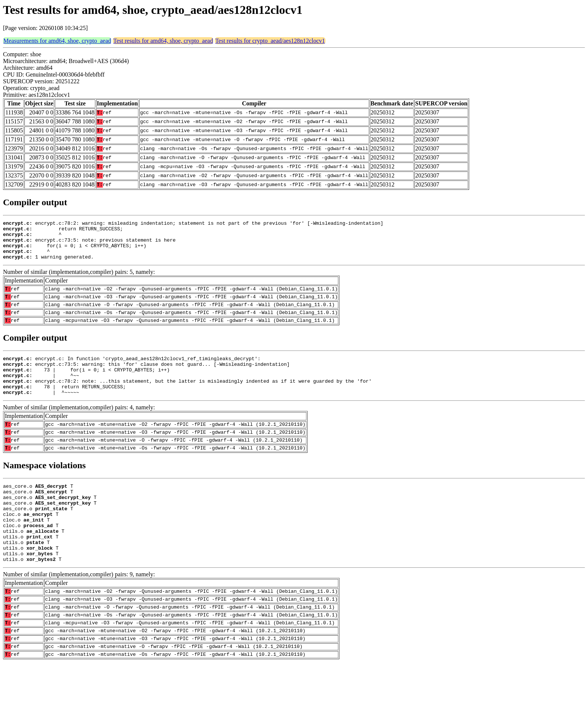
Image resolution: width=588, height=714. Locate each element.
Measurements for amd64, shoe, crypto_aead (57, 41)
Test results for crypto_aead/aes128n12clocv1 (270, 41)
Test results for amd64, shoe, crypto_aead (163, 41)
